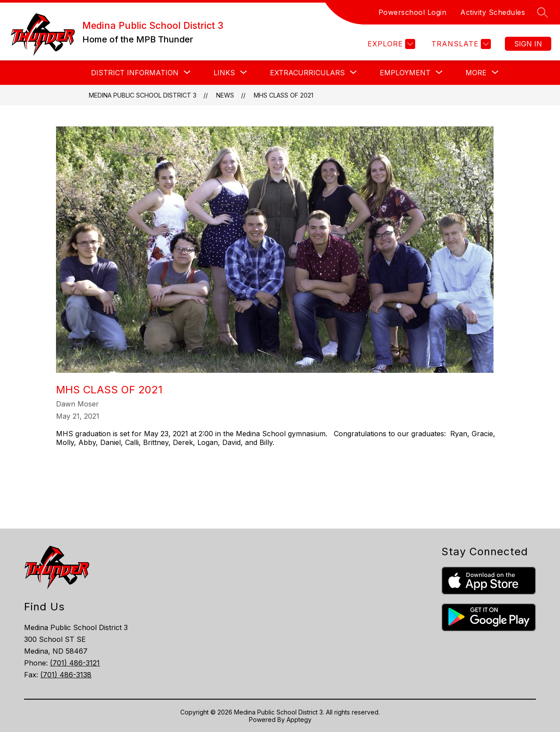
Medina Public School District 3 (143, 95)
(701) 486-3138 (66, 675)
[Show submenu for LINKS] (224, 73)
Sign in (528, 44)
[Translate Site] (460, 44)
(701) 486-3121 (75, 663)
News (225, 95)
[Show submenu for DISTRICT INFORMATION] (135, 73)
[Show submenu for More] (476, 73)
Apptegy (299, 720)
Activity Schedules (493, 12)
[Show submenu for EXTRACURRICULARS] (307, 73)
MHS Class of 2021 (283, 95)
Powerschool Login (413, 12)
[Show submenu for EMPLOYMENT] (405, 73)
